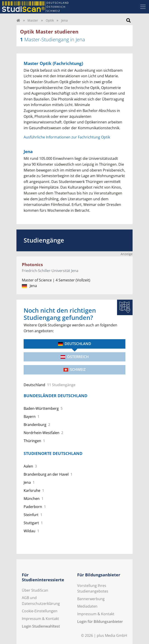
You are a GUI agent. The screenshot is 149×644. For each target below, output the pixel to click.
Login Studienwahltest (41, 626)
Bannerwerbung (91, 599)
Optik (50, 20)
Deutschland (75, 344)
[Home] (18, 20)
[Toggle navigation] (143, 7)
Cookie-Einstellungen (40, 611)
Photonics (32, 264)
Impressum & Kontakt (40, 619)
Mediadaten (87, 606)
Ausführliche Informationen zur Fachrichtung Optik (67, 137)
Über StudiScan (35, 590)
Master (33, 20)
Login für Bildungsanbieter (100, 622)
